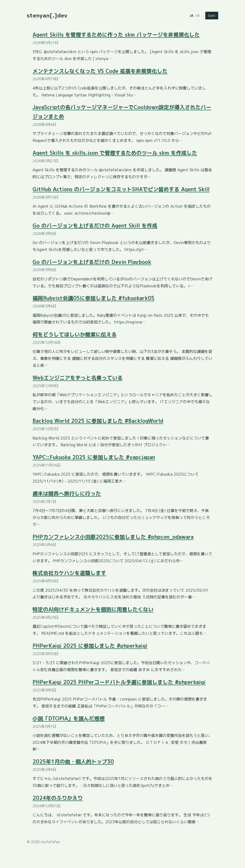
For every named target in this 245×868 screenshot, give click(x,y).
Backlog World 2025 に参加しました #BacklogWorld (98, 421)
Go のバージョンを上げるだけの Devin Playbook (92, 262)
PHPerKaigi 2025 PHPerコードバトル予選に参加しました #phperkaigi (119, 682)
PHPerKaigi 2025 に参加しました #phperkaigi (90, 646)
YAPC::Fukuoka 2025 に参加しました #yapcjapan (94, 457)
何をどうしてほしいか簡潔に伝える (75, 334)
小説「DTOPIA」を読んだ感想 (69, 718)
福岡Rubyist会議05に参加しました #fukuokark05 (94, 298)
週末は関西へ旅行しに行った (67, 494)
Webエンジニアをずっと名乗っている (78, 378)
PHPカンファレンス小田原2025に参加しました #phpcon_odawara (113, 537)
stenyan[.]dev (47, 15)
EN (198, 15)
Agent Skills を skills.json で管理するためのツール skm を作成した (115, 153)
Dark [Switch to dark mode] (212, 15)
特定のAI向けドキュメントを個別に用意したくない (93, 609)
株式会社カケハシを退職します (69, 573)
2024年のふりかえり (58, 798)
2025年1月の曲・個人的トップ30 (73, 762)
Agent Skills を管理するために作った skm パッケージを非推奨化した (116, 35)
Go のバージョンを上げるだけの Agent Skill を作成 (95, 226)
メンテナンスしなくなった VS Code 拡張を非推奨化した (100, 71)
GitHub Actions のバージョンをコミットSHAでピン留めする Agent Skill (121, 189)
